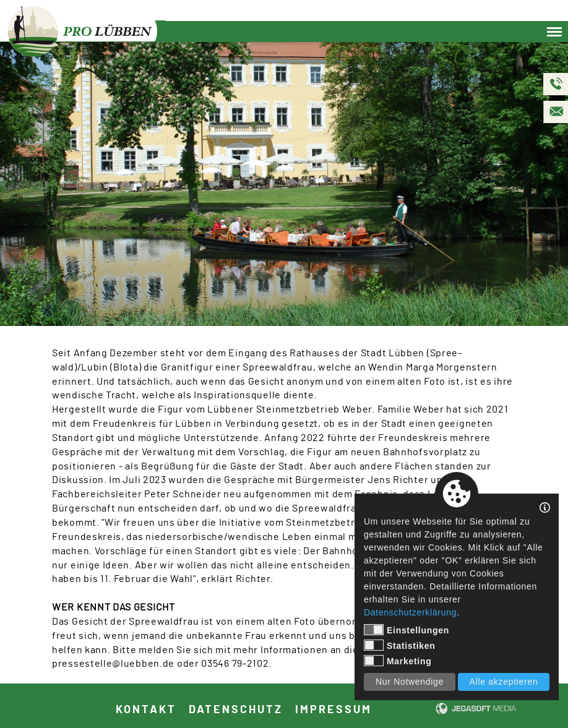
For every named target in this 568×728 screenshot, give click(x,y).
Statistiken (400, 645)
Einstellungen (407, 630)
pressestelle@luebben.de (113, 664)
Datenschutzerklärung (410, 612)
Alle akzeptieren (504, 682)
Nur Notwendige (410, 682)
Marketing (398, 661)
